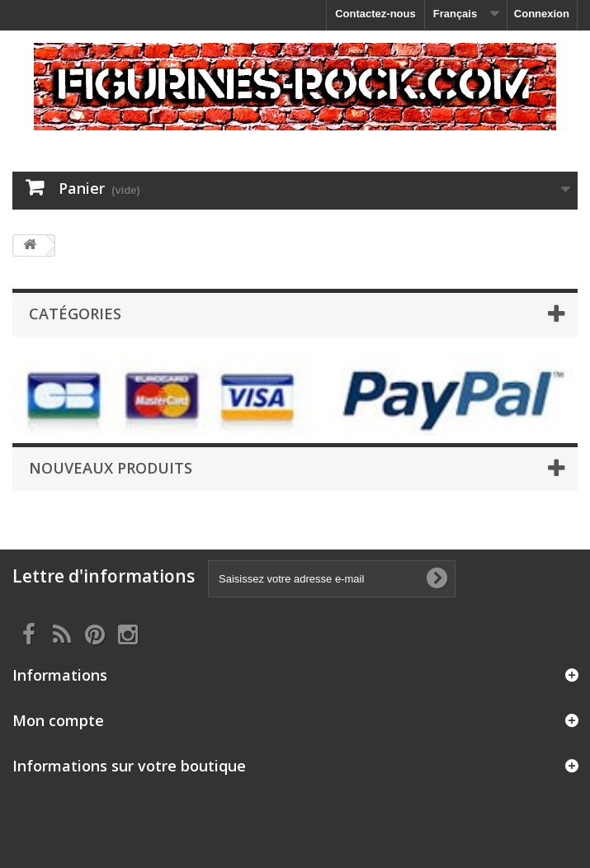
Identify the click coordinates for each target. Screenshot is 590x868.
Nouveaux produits (111, 468)
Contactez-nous (375, 14)
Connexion (542, 14)
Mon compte (58, 720)
